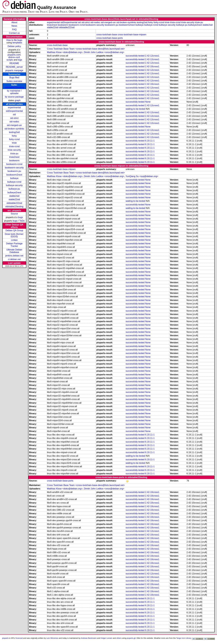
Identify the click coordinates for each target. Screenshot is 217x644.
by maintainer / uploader (14, 92)
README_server (14, 67)
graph (18, 100)
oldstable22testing (14, 87)
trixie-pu (14, 154)
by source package (14, 97)
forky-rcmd (14, 139)
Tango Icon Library (184, 638)
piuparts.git (131, 638)
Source (14, 214)
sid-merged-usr (14, 125)
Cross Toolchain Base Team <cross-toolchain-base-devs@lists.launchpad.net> (86, 49)
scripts (10, 60)
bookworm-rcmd (14, 164)
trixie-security (14, 150)
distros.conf (14, 57)
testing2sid (14, 132)
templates (17, 43)
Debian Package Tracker (14, 245)
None (148, 102)
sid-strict (14, 118)
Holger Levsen (106, 638)
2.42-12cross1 (152, 56)
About (14, 22)
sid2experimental (14, 111)
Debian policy (14, 46)
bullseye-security (14, 185)
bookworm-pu (14, 171)
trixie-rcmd (14, 146)
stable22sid (14, 199)
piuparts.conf (14, 55)
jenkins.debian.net (14, 256)
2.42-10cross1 (152, 66)
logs (20, 60)
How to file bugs (14, 40)
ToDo (22, 221)
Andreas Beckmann (89, 638)
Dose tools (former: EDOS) (14, 235)
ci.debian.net (14, 259)
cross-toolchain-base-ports (110, 38)
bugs (20, 217)
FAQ (14, 30)
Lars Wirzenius (52, 638)
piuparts (5, 638)
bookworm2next (14, 175)
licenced (19, 638)
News (14, 26)
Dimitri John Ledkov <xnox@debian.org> (104, 52)
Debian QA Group (14, 230)
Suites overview (14, 81)
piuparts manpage (14, 70)
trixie (14, 143)
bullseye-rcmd (14, 182)
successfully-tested (135, 56)
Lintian (14, 240)
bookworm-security (14, 168)
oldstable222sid (14, 203)
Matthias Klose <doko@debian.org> (65, 52)
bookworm (14, 161)
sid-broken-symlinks (14, 129)
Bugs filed (14, 78)
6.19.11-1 (150, 141)
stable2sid (14, 196)
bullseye (14, 178)
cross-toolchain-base (107, 35)
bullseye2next (14, 192)
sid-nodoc (14, 122)
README (14, 63)
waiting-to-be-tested (136, 109)
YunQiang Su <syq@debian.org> (142, 176)
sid (14, 114)
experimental (14, 107)
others (119, 638)
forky (14, 136)
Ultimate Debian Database (14, 251)
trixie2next (14, 157)
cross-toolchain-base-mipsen (132, 35)
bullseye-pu (14, 189)
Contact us (14, 33)
